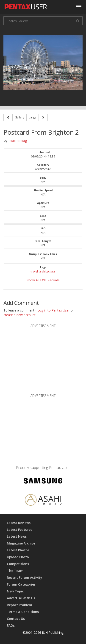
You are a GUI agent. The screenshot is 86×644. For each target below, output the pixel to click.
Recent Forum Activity (25, 577)
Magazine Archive (21, 543)
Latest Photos (18, 550)
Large (33, 117)
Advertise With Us (21, 598)
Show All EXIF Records (43, 280)
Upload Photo (18, 557)
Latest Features (19, 530)
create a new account (19, 315)
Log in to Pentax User (54, 310)
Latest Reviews (19, 523)
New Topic (15, 591)
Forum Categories (21, 584)
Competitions (18, 564)
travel (34, 271)
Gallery (19, 117)
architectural (47, 271)
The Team (15, 571)
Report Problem (19, 605)
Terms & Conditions (23, 612)
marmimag (18, 140)
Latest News (17, 536)
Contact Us (16, 619)
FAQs (11, 625)
